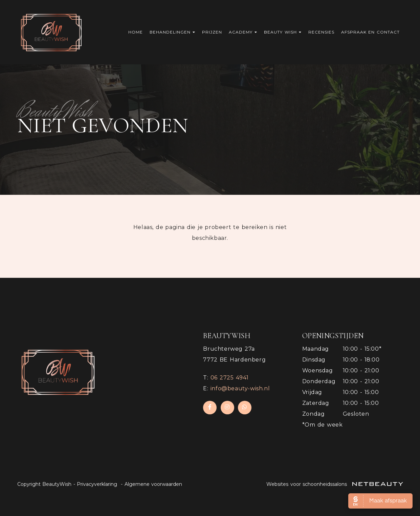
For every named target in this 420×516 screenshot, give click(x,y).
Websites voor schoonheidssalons (335, 484)
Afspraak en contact (370, 32)
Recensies (321, 32)
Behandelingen (172, 32)
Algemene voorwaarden (153, 484)
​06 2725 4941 (230, 378)
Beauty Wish (283, 32)
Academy (243, 32)
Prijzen (212, 32)
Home (136, 32)
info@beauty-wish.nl (240, 388)
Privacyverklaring (97, 484)
